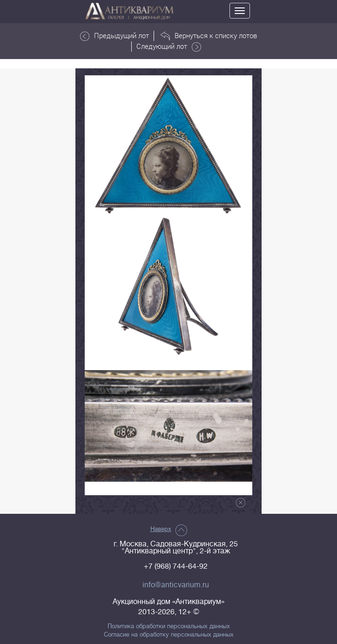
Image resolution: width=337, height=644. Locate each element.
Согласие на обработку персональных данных (169, 635)
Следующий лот (169, 46)
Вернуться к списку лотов (209, 36)
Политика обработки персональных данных (169, 626)
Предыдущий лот (115, 36)
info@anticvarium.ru (176, 585)
